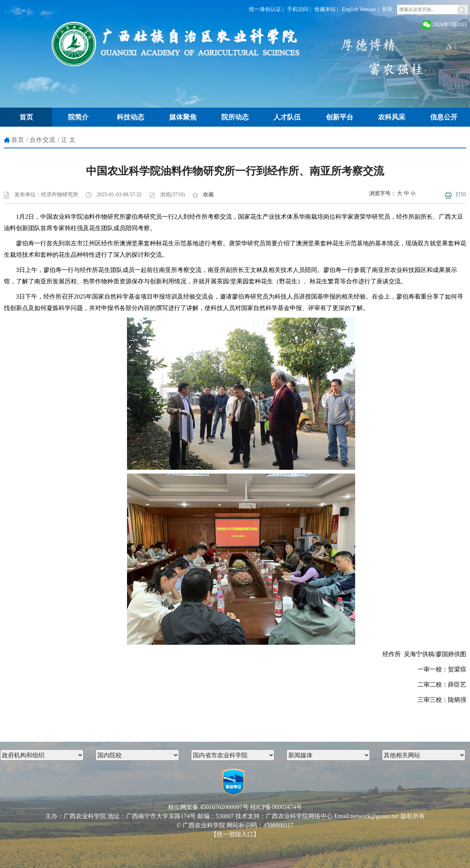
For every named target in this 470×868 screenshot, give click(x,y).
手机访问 (298, 9)
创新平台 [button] (340, 117)
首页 (18, 140)
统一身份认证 (265, 9)
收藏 (208, 195)
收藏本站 (325, 9)
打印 (461, 195)
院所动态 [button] (235, 117)
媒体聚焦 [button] (183, 117)
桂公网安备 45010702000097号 (208, 807)
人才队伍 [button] (287, 117)
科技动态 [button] (130, 117)
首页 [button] (26, 117)
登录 (387, 9)
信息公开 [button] (444, 117)
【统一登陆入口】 (235, 834)
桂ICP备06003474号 (276, 807)
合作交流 (43, 140)
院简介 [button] (78, 117)
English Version (359, 9)
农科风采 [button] (392, 117)
